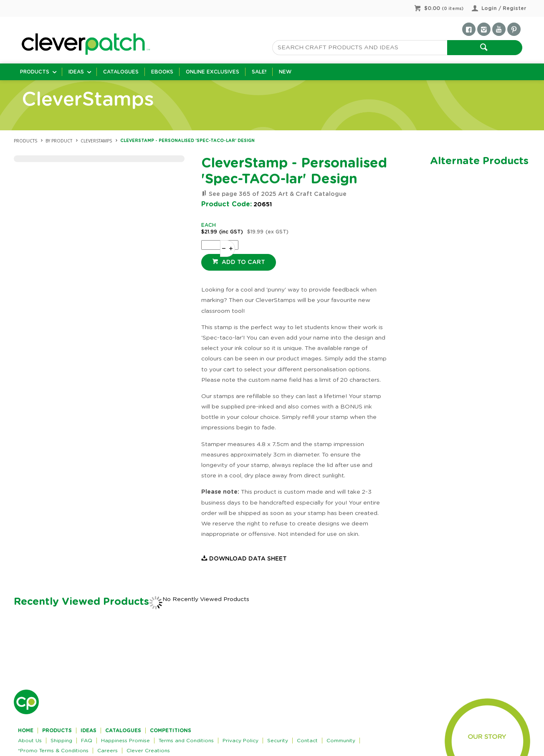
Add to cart (243, 262)
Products (35, 72)
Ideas (76, 72)
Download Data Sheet (248, 559)
